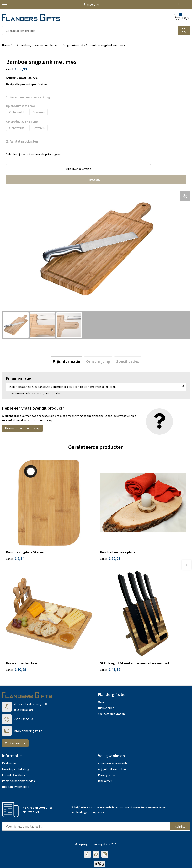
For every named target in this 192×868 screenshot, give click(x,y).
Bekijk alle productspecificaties (28, 84)
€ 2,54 (15, 558)
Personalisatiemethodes (18, 781)
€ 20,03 (110, 558)
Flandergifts (92, 4)
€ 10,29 (16, 670)
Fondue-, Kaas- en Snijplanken (39, 45)
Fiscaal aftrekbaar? (14, 775)
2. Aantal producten (22, 141)
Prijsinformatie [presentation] (66, 361)
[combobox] (90, 30)
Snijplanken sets (74, 45)
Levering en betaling (16, 770)
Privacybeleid (107, 775)
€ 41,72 (110, 670)
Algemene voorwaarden (114, 764)
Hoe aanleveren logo (16, 787)
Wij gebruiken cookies (112, 770)
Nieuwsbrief (106, 708)
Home (6, 45)
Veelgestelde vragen (111, 714)
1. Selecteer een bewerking (28, 97)
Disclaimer (105, 781)
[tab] (66, 361)
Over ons (104, 703)
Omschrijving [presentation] (98, 361)
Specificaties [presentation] (128, 361)
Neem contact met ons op (22, 428)
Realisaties (9, 764)
